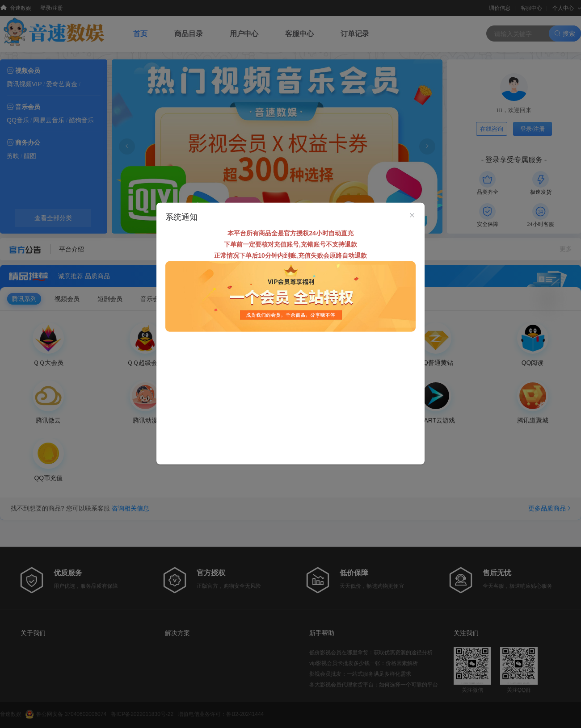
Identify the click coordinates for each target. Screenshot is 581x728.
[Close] (412, 215)
